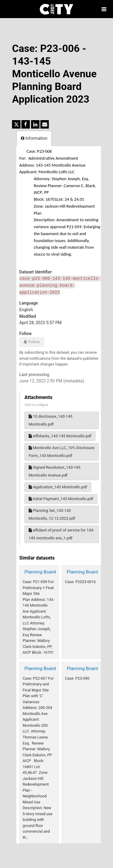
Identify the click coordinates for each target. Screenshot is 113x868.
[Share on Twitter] (16, 124)
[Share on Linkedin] (35, 124)
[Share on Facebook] (26, 124)
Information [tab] (34, 138)
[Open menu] (104, 9)
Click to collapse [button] (36, 405)
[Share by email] (45, 124)
